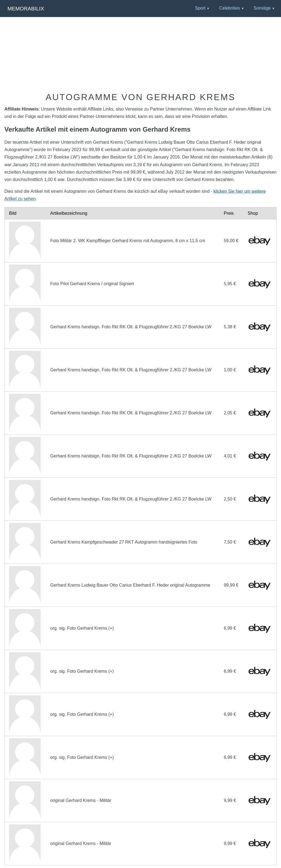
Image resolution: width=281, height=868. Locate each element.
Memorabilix (26, 9)
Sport (200, 8)
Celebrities (230, 8)
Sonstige (262, 8)
